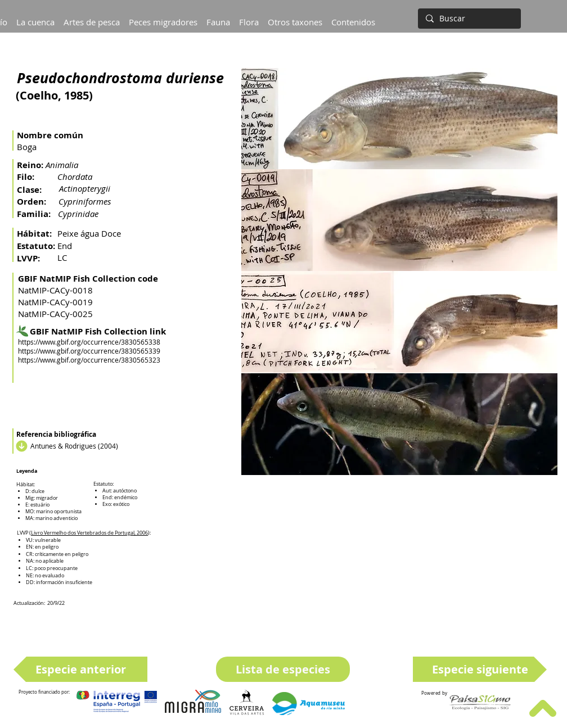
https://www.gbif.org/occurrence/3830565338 (89, 342)
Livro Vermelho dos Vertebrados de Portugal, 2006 (89, 533)
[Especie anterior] (80, 669)
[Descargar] (20, 446)
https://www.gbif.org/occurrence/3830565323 (89, 360)
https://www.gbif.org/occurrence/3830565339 (89, 351)
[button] (35, 17)
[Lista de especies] (283, 669)
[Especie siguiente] (480, 669)
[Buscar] (468, 19)
